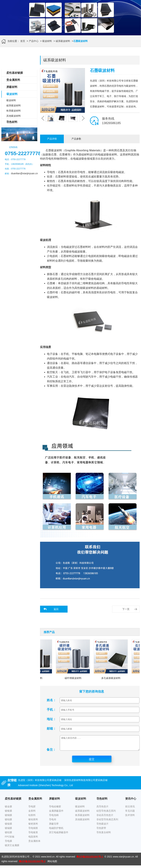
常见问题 (130, 813)
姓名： (51, 700)
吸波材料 (47, 41)
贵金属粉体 (34, 844)
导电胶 (32, 809)
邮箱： (51, 729)
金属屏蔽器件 (56, 813)
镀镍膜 (8, 826)
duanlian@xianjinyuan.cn (24, 173)
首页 (23, 41)
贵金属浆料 (13, 80)
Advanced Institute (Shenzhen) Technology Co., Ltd (45, 788)
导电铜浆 (33, 831)
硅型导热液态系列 (106, 813)
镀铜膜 (8, 818)
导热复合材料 (104, 835)
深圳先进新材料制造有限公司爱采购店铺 (86, 783)
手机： (51, 710)
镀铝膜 (8, 835)
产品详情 (52, 139)
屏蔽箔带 (54, 826)
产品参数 (76, 139)
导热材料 (12, 122)
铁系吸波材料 (14, 111)
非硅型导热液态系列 (107, 822)
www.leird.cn (48, 859)
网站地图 (52, 864)
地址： (51, 719)
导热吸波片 (102, 826)
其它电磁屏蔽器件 (59, 835)
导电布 (53, 822)
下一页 (126, 609)
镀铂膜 (8, 822)
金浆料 (32, 813)
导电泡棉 (54, 818)
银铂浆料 (33, 822)
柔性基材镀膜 (15, 73)
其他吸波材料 (14, 116)
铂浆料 (32, 818)
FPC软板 (10, 839)
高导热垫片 (102, 809)
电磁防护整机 (56, 831)
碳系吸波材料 (63, 41)
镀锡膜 (8, 831)
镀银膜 (8, 813)
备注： (51, 752)
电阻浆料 (33, 839)
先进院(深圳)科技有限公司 (15, 859)
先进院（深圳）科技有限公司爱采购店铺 (40, 783)
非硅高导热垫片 (105, 818)
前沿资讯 (130, 809)
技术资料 (130, 818)
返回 (56, 609)
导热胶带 (101, 831)
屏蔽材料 (12, 87)
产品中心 (34, 41)
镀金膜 (8, 809)
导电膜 (8, 844)
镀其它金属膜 (12, 848)
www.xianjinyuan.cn (123, 859)
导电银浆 (33, 835)
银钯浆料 (33, 826)
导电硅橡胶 (55, 809)
